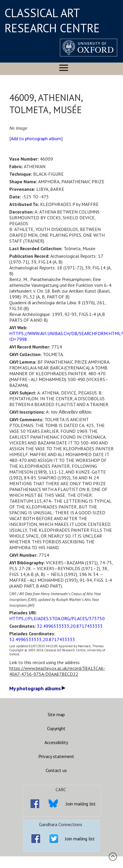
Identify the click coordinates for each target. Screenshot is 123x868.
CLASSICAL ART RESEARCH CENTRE (52, 20)
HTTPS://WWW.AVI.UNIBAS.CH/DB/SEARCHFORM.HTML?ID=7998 (66, 336)
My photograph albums (37, 688)
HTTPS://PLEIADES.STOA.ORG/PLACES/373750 (57, 618)
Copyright (56, 728)
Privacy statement (56, 756)
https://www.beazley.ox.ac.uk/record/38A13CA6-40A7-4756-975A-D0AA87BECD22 (57, 671)
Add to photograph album (36, 138)
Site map (56, 714)
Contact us (56, 770)
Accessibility (56, 742)
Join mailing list (81, 804)
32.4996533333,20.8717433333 (70, 626)
